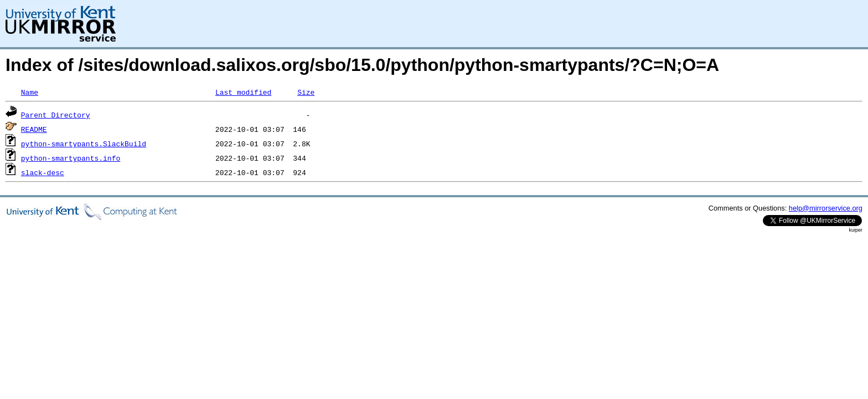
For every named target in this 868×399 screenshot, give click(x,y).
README (34, 129)
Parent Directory (56, 115)
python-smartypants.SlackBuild (84, 144)
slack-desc (43, 172)
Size (306, 92)
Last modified (243, 92)
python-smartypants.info (71, 158)
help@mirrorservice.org (826, 208)
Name (30, 92)
